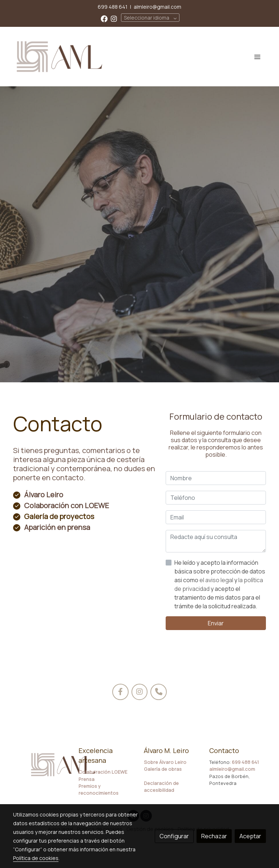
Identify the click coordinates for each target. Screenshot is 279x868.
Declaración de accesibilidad (161, 787)
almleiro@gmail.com (157, 7)
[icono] (120, 692)
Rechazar (214, 836)
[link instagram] (114, 18)
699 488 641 (113, 7)
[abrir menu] (257, 57)
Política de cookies (36, 858)
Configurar (174, 836)
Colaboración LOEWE (103, 772)
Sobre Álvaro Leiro (165, 762)
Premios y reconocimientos (98, 789)
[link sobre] (41, 765)
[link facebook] (104, 18)
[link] (60, 57)
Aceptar (250, 836)
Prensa (86, 779)
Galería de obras (163, 769)
